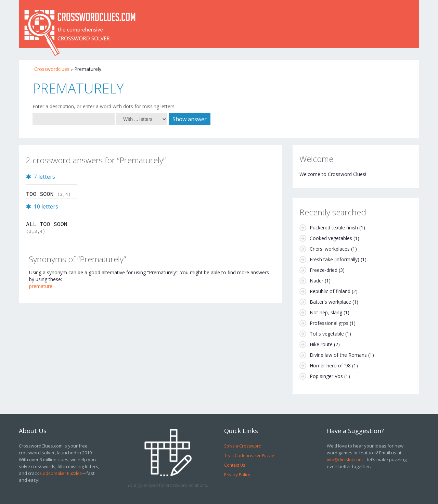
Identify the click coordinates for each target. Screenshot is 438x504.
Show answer (190, 119)
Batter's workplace (330, 302)
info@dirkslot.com (345, 459)
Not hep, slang (326, 312)
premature (41, 286)
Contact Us (235, 465)
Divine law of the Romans (338, 355)
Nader (317, 281)
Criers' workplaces (330, 249)
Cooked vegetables (331, 238)
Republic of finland (330, 291)
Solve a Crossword (243, 446)
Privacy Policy (237, 475)
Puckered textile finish (334, 228)
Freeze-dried (324, 270)
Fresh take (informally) (334, 259)
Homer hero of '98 (330, 366)
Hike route (321, 344)
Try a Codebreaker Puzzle (249, 455)
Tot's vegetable (327, 334)
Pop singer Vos (326, 376)
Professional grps (329, 323)
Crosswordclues (52, 69)
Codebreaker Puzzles (61, 473)
